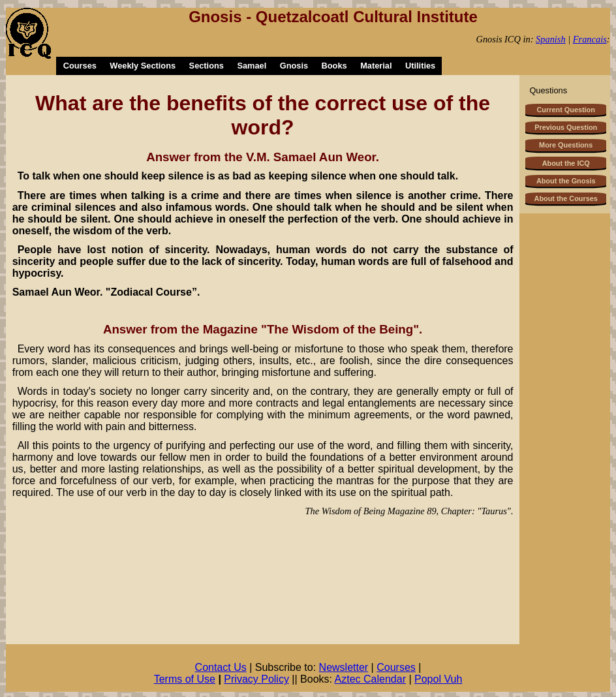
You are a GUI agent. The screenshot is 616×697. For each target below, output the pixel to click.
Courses (80, 66)
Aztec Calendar (370, 679)
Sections (207, 66)
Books (334, 66)
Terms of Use (185, 679)
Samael (252, 66)
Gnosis (294, 66)
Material (376, 66)
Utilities (420, 66)
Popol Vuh (438, 679)
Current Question (565, 110)
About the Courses (566, 198)
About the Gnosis (566, 181)
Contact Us (221, 667)
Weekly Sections (143, 66)
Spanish (551, 39)
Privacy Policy (256, 679)
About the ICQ (566, 163)
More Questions (566, 145)
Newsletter (344, 667)
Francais (590, 39)
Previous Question (566, 127)
